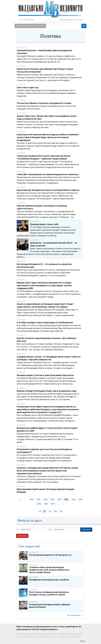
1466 (73, 499)
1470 (52, 504)
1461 (38, 499)
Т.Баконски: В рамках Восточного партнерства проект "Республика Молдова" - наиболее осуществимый (44, 157)
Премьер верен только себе (44, 224)
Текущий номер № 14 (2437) (30, 26)
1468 (39, 504)
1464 (59, 499)
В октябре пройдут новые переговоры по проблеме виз (45, 322)
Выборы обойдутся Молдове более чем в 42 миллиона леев (47, 391)
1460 (32, 499)
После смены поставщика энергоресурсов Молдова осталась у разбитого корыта (49, 593)
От (17, 529)
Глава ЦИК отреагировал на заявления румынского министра (48, 174)
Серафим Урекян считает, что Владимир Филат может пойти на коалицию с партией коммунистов (49, 358)
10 (40, 511)
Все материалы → (75, 615)
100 (55, 511)
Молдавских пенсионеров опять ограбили (49, 580)
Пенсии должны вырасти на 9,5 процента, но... (51, 555)
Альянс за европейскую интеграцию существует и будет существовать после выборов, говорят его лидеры (45, 305)
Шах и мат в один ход (28, 87)
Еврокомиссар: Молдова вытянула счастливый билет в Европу (48, 190)
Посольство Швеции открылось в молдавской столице (44, 103)
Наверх (82, 641)
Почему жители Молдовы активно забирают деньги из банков (50, 606)
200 (61, 511)
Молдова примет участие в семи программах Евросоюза (45, 375)
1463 (52, 499)
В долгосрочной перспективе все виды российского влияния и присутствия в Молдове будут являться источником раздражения (48, 137)
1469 (45, 504)
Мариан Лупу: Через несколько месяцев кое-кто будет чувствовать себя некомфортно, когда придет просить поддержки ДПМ (44, 285)
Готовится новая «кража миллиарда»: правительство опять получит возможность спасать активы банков (49, 570)
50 (50, 511)
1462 (45, 499)
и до (49, 529)
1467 (80, 499)
